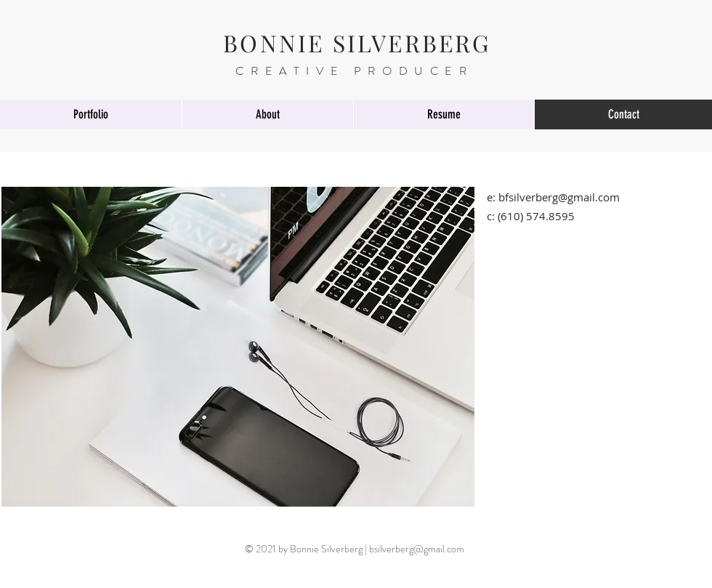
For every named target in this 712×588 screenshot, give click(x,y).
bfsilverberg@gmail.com (559, 197)
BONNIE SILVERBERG (357, 43)
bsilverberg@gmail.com (417, 549)
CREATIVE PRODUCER (354, 71)
